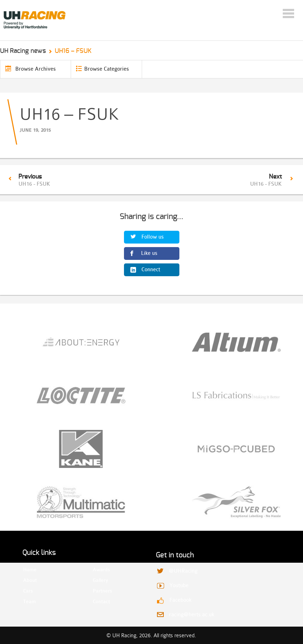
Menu (288, 13)
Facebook (180, 600)
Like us (149, 253)
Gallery (99, 580)
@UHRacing (183, 571)
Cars (28, 591)
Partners (99, 591)
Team (29, 601)
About (29, 580)
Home (29, 569)
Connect (151, 270)
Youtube (179, 586)
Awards (99, 569)
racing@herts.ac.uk (192, 615)
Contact (99, 601)
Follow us (153, 237)
